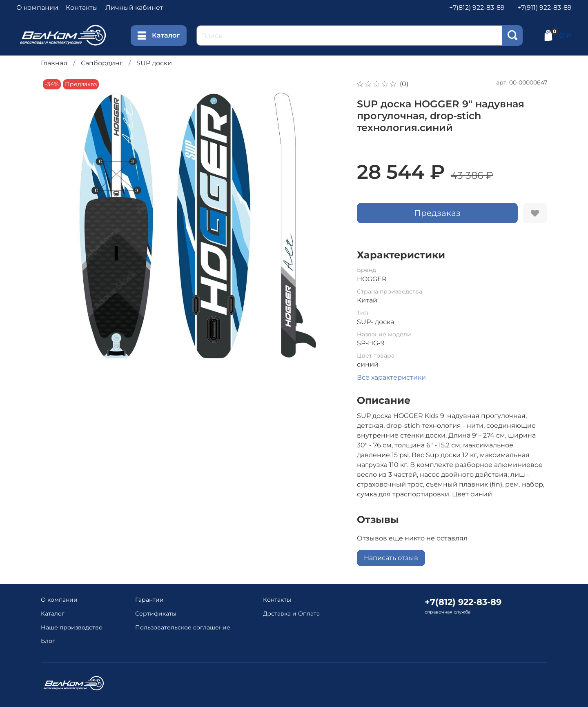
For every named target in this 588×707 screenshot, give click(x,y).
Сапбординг (102, 63)
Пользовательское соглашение (183, 627)
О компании (37, 8)
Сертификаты (156, 614)
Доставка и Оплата (291, 614)
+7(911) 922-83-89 (545, 8)
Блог (48, 641)
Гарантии (149, 600)
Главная (54, 63)
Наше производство (72, 627)
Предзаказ (437, 213)
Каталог (159, 36)
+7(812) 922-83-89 (477, 8)
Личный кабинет (134, 8)
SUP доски (154, 63)
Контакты (82, 8)
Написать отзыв (391, 558)
